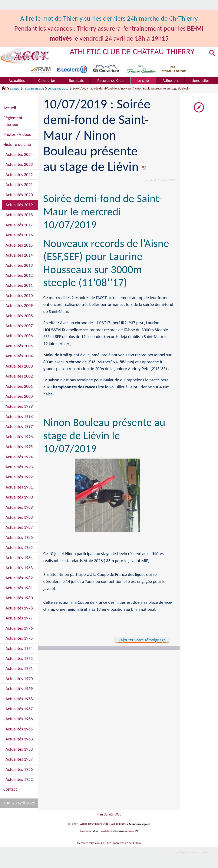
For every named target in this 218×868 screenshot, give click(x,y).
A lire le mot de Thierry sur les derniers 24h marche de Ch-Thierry (109, 18)
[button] (212, 54)
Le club (15, 89)
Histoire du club (34, 89)
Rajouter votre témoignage (142, 640)
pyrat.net (95, 832)
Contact (10, 789)
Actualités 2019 (58, 89)
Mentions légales (140, 825)
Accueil (10, 108)
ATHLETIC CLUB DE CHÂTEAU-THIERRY (132, 51)
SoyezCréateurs (116, 832)
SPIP (137, 832)
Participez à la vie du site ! (192, 853)
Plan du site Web (109, 815)
